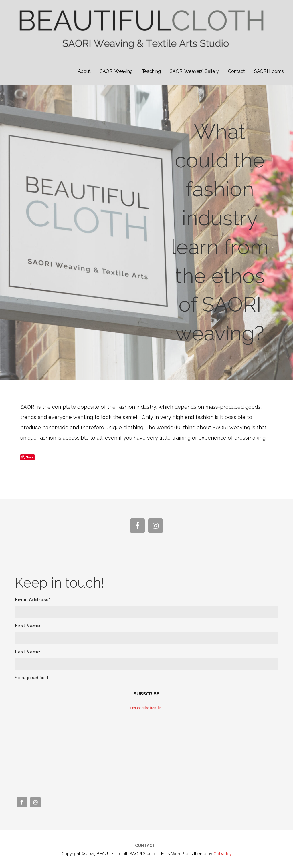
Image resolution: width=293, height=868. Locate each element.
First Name (28, 626)
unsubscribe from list (147, 708)
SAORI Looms (269, 71)
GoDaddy (223, 854)
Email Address (32, 600)
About (84, 71)
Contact (236, 71)
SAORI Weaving (116, 71)
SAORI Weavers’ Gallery (194, 71)
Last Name (28, 652)
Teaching (151, 71)
